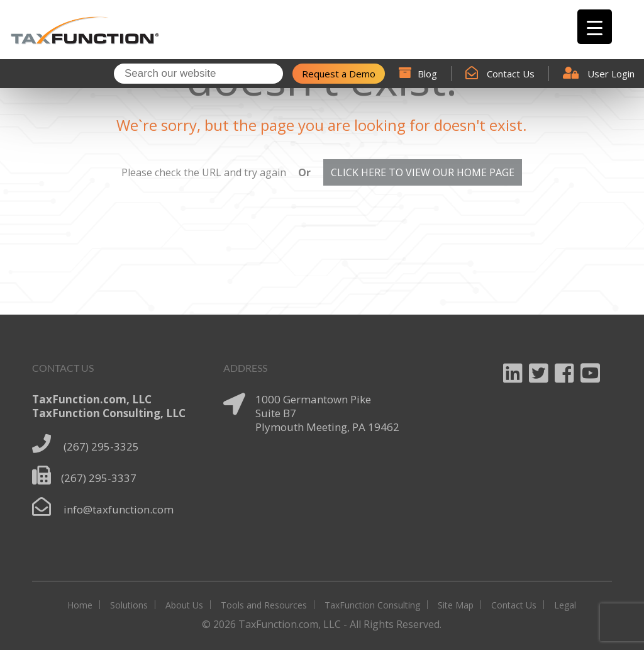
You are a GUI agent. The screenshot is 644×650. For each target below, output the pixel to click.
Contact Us (500, 74)
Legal (565, 605)
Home (80, 605)
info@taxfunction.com (119, 509)
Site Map (456, 605)
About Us (184, 605)
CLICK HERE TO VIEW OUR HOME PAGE (423, 172)
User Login (599, 74)
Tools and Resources (264, 605)
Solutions (129, 605)
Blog (418, 74)
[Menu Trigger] (595, 27)
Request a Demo (339, 74)
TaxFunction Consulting (372, 605)
